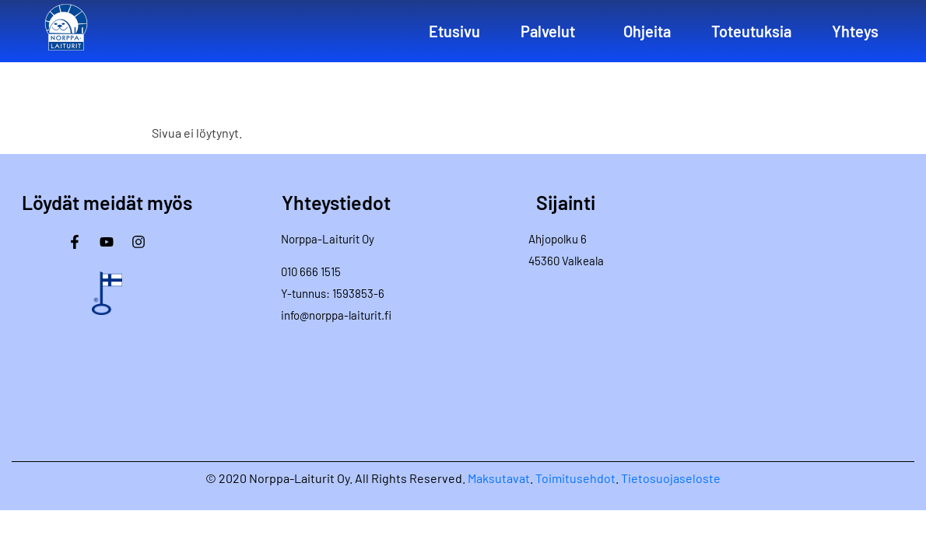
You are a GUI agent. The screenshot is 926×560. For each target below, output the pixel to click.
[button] (552, 31)
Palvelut (548, 31)
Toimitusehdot (575, 478)
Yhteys (855, 31)
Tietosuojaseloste (671, 478)
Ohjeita (647, 31)
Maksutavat (499, 478)
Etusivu (454, 31)
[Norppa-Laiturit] (807, 310)
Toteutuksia (751, 31)
